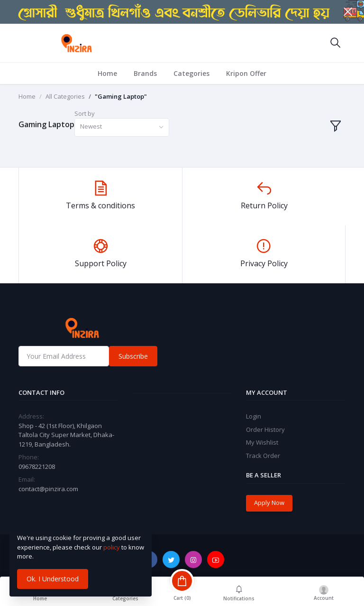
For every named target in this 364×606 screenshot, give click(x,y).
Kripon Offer (246, 73)
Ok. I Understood (53, 579)
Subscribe (133, 356)
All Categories (65, 96)
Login (254, 416)
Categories (191, 73)
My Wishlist (262, 442)
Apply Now (269, 503)
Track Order (263, 456)
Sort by (85, 113)
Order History (265, 429)
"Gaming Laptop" (121, 96)
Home (107, 73)
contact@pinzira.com (48, 489)
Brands (145, 73)
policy (112, 547)
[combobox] (122, 127)
